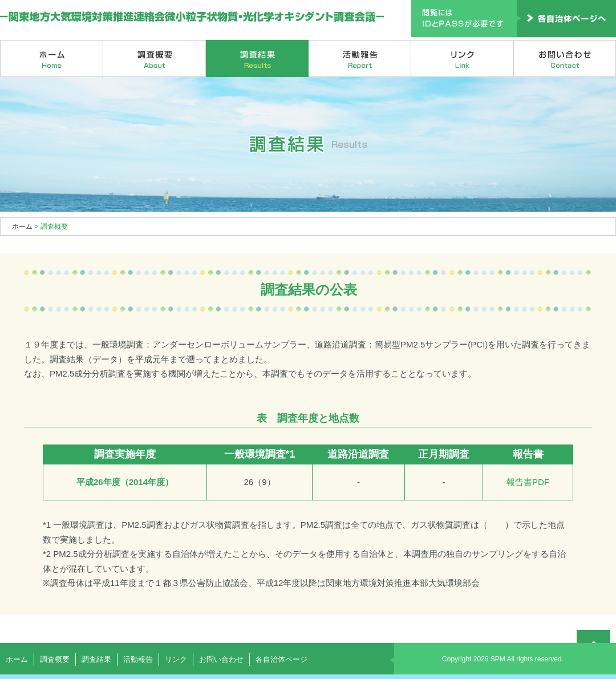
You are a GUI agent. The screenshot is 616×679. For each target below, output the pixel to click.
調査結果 (257, 58)
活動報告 (360, 58)
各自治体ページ (281, 659)
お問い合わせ (565, 58)
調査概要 (155, 58)
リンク (463, 58)
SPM (498, 659)
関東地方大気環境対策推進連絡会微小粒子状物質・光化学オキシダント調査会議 (193, 17)
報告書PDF (528, 482)
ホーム (52, 58)
